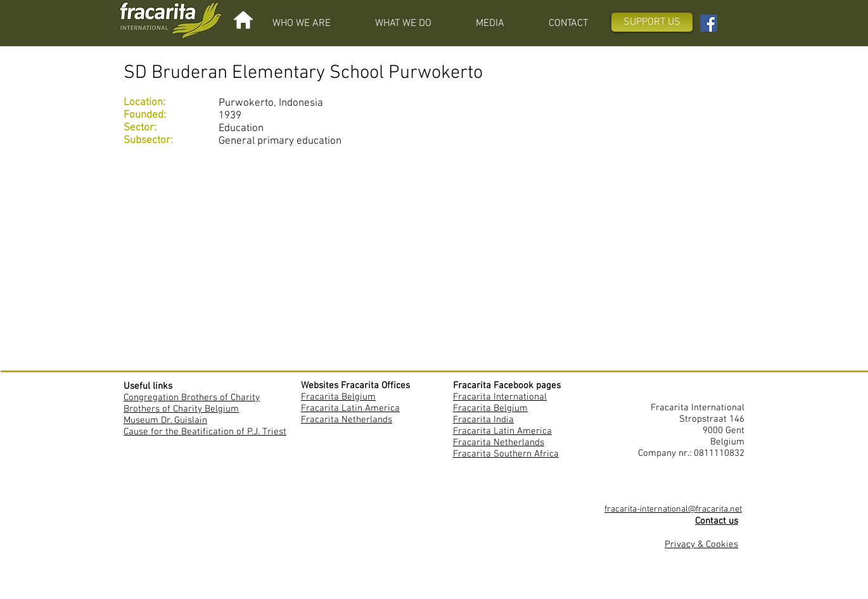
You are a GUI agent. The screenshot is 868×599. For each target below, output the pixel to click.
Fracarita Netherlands (347, 420)
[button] (302, 23)
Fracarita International (500, 397)
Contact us (717, 521)
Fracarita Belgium (338, 397)
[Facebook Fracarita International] (709, 23)
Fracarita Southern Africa (506, 454)
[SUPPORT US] (652, 22)
